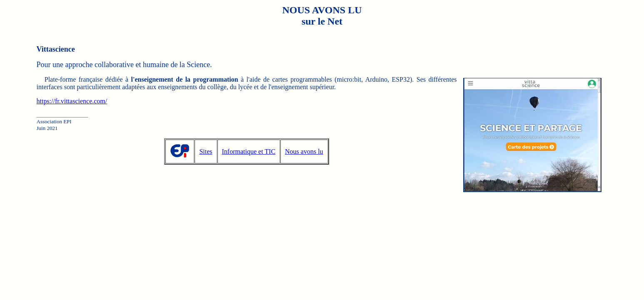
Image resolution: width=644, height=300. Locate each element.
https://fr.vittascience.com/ (72, 101)
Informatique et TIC (249, 151)
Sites (206, 151)
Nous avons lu (304, 151)
